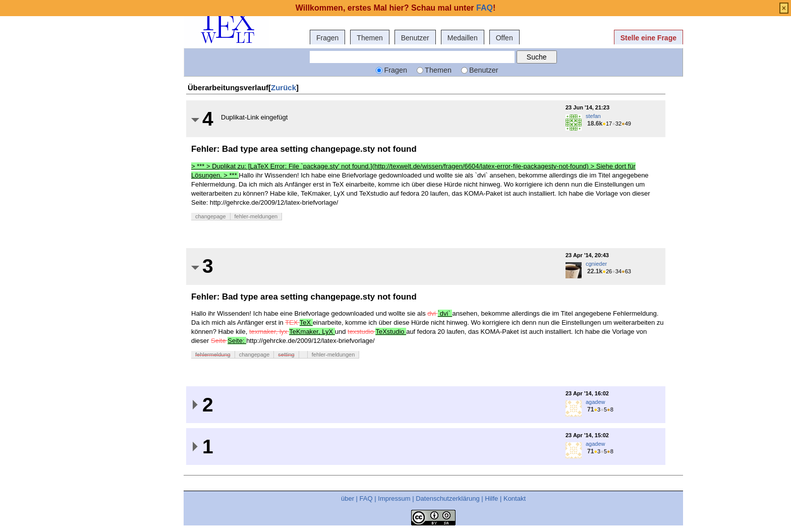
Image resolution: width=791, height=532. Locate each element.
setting (286, 354)
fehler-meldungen (256, 216)
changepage (211, 216)
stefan (593, 116)
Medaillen (463, 38)
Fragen (327, 38)
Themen (370, 38)
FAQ (366, 498)
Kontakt (515, 498)
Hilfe (491, 498)
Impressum (394, 498)
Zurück (284, 87)
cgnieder (596, 264)
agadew (596, 402)
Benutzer (415, 38)
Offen (504, 38)
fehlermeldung (213, 354)
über (348, 498)
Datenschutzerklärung (447, 498)
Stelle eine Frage (648, 38)
